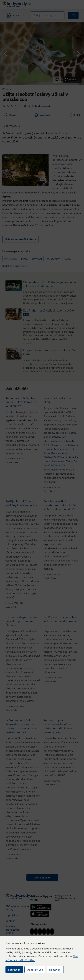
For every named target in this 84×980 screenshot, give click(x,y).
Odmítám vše (35, 970)
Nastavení (55, 970)
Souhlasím (14, 970)
